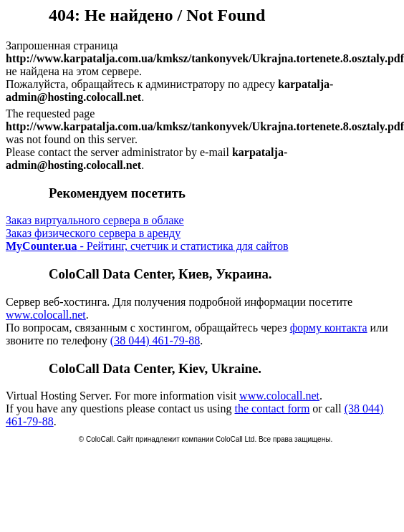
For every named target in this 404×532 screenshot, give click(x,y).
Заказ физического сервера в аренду (93, 233)
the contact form (272, 408)
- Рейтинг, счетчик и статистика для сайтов (147, 246)
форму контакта (329, 328)
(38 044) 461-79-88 (155, 340)
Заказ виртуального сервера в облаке (95, 220)
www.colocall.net (46, 315)
